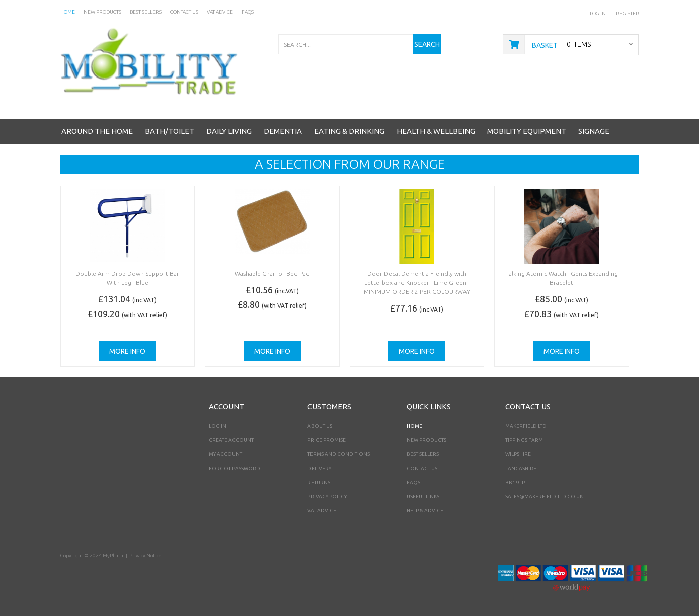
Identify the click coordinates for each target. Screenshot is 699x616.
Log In (598, 13)
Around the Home (97, 131)
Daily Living (229, 131)
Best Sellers (423, 454)
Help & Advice (425, 511)
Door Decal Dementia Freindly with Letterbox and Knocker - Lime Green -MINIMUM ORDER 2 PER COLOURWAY (417, 283)
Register (628, 13)
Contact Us (422, 468)
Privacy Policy (327, 496)
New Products (426, 440)
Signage (594, 131)
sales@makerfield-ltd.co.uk (544, 496)
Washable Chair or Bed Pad (272, 274)
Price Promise (327, 440)
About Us (320, 426)
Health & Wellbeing (436, 131)
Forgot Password (235, 468)
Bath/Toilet (170, 131)
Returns (319, 482)
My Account (225, 454)
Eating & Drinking (349, 131)
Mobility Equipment (527, 131)
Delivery (319, 468)
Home (414, 426)
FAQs (413, 482)
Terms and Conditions (339, 454)
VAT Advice (322, 511)
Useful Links (423, 496)
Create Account (231, 440)
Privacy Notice (145, 555)
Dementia (283, 131)
